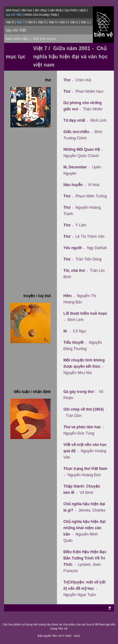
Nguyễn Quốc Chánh (81, 156)
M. (65, 331)
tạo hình (71, 10)
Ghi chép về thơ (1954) (83, 409)
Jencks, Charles (92, 510)
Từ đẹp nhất (74, 120)
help (54, 15)
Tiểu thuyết (73, 342)
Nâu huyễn (73, 185)
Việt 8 (10, 22)
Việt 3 (63, 22)
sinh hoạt (12, 10)
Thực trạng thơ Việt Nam (85, 469)
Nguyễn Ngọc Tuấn (80, 595)
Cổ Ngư (79, 331)
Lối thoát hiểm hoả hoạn (85, 313)
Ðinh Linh (98, 120)
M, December (75, 167)
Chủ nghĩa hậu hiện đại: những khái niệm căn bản (85, 528)
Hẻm (67, 296)
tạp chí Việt (16, 30)
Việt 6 (31, 22)
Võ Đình (86, 493)
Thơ (67, 80)
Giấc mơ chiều (76, 132)
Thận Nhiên (93, 109)
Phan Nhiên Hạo (89, 91)
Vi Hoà (94, 185)
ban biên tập (17, 39)
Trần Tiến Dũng (89, 259)
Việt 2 (74, 22)
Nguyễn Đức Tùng (79, 433)
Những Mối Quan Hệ (81, 149)
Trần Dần (74, 416)
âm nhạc (41, 10)
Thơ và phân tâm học (82, 427)
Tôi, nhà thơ (74, 271)
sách (83, 10)
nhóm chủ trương (36, 15)
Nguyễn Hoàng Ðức (84, 475)
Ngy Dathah (97, 248)
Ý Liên (81, 225)
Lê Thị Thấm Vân (90, 237)
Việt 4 (53, 22)
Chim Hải (83, 80)
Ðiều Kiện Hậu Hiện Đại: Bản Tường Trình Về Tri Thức (85, 558)
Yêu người (72, 248)
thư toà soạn (44, 39)
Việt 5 (42, 22)
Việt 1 (85, 22)
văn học (27, 10)
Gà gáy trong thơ (78, 392)
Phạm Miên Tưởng (91, 196)
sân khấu (56, 10)
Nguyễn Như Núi (77, 373)
